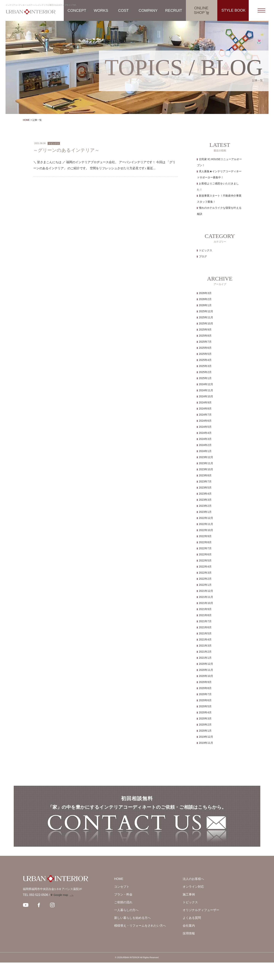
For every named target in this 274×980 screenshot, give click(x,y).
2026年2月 (205, 299)
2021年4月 (205, 639)
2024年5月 (205, 427)
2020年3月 (205, 718)
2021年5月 (205, 633)
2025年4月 (205, 360)
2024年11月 (206, 390)
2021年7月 (205, 621)
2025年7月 (205, 342)
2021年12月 (206, 591)
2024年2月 (205, 445)
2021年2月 (205, 652)
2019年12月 (206, 737)
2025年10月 (206, 323)
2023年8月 (205, 475)
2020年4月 (205, 712)
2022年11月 (206, 524)
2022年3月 (205, 573)
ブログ (203, 256)
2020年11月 (206, 670)
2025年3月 (205, 366)
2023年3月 (205, 500)
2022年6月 (205, 554)
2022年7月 (205, 548)
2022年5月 (205, 560)
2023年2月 (205, 506)
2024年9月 (205, 402)
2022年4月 (205, 567)
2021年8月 (205, 615)
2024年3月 (205, 439)
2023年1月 (205, 512)
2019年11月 (206, 743)
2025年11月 (206, 317)
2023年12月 (206, 457)
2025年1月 (205, 378)
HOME (26, 120)
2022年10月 (206, 530)
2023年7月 (205, 481)
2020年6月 (205, 700)
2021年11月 (206, 597)
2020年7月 (205, 694)
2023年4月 (205, 494)
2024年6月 (205, 421)
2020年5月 (205, 706)
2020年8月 (205, 688)
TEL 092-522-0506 (35, 912)
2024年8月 (205, 409)
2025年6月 (205, 348)
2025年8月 (205, 336)
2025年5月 (205, 354)
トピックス (205, 250)
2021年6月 (205, 627)
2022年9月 (205, 536)
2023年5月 (205, 488)
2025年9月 (205, 330)
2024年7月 (205, 415)
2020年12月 (206, 664)
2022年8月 (205, 542)
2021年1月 (205, 658)
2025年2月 (205, 372)
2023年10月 (206, 469)
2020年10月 (206, 676)
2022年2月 (205, 579)
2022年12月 (206, 518)
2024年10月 (206, 396)
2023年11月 (206, 463)
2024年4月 (205, 433)
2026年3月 (205, 293)
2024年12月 (206, 384)
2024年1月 (205, 451)
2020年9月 (205, 682)
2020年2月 (205, 725)
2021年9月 (205, 609)
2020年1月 (205, 731)
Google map (61, 912)
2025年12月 (206, 311)
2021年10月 (206, 603)
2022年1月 (205, 585)
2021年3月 (205, 646)
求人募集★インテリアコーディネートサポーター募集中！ (219, 174)
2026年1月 (205, 305)
